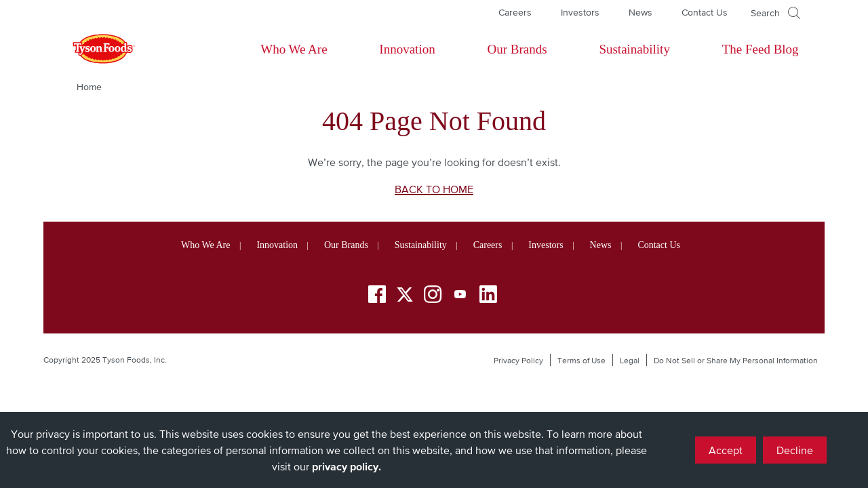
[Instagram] (433, 297)
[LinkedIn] (488, 297)
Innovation (407, 49)
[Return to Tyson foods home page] (91, 49)
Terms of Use (581, 361)
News (640, 12)
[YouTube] (460, 297)
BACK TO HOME (434, 189)
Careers (515, 12)
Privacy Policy (518, 361)
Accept (726, 450)
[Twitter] (405, 294)
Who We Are (294, 49)
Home (89, 87)
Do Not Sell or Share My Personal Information (736, 361)
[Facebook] (377, 297)
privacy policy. (347, 466)
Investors (580, 12)
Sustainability (634, 49)
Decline (795, 450)
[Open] (775, 13)
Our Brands (517, 49)
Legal (630, 361)
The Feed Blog (761, 49)
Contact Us (705, 12)
